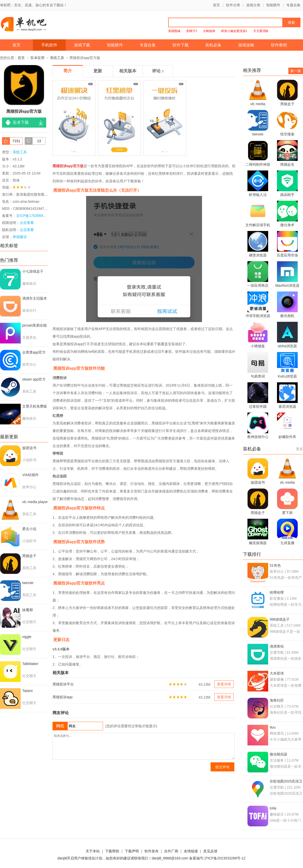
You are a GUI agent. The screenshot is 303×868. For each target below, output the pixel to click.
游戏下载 (82, 45)
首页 (216, 5)
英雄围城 (174, 31)
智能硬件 (273, 5)
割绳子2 (192, 31)
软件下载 (181, 45)
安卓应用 (37, 58)
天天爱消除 (261, 31)
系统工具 (57, 58)
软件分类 (233, 5)
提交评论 (222, 767)
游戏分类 (253, 5)
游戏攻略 (246, 45)
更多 (299, 449)
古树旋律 (209, 31)
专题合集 (293, 5)
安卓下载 (21, 122)
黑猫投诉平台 (63, 684)
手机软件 (49, 45)
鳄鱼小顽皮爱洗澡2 (234, 31)
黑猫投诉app (62, 697)
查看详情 (224, 684)
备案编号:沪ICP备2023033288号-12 (217, 858)
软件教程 (279, 45)
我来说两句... (144, 746)
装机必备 (213, 45)
